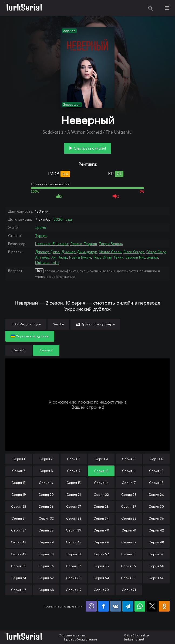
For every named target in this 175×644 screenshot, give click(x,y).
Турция (41, 236)
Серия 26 (46, 506)
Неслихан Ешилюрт (52, 244)
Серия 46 (101, 542)
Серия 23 (129, 495)
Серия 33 (74, 518)
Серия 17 (129, 483)
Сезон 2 (46, 350)
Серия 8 (46, 471)
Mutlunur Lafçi (47, 263)
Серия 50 (46, 554)
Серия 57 (74, 566)
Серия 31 (18, 518)
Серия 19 (19, 495)
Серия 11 (129, 471)
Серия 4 (101, 459)
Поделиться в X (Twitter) (152, 606)
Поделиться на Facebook (103, 606)
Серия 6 (156, 459)
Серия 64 (101, 578)
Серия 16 (101, 483)
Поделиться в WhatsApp (140, 606)
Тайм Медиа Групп (26, 324)
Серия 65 (129, 578)
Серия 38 (46, 530)
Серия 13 (18, 483)
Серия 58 (101, 566)
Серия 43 (18, 542)
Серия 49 (19, 554)
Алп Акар (59, 257)
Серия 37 (18, 530)
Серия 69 (74, 590)
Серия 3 (74, 459)
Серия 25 (19, 506)
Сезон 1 (18, 350)
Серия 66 (156, 578)
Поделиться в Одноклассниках (164, 606)
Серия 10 (101, 471)
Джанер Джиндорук (79, 252)
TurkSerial (24, 8)
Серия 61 (19, 578)
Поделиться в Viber (91, 606)
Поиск (151, 8)
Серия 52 (101, 554)
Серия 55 (19, 566)
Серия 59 (129, 566)
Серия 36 (156, 518)
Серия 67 (19, 590)
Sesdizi (58, 324)
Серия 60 (156, 566)
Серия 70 (101, 590)
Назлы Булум (80, 257)
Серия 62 (46, 578)
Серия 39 (74, 530)
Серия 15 (74, 483)
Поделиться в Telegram (128, 606)
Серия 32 (46, 518)
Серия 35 (129, 518)
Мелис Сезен (110, 252)
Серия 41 (129, 530)
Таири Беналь (111, 244)
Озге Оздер (134, 252)
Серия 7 (19, 471)
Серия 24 (156, 495)
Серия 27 (74, 506)
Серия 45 (74, 542)
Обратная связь (72, 635)
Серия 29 (129, 506)
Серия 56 (46, 566)
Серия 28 (101, 506)
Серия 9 (74, 471)
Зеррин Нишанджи (142, 257)
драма (41, 227)
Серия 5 (129, 459)
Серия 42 (156, 530)
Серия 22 (101, 495)
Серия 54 (156, 554)
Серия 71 (129, 590)
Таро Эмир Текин (108, 257)
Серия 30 (156, 506)
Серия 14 (46, 483)
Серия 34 (101, 518)
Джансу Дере (47, 252)
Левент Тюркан (84, 244)
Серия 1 (19, 459)
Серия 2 (46, 459)
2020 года (63, 219)
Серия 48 (156, 542)
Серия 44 (46, 542)
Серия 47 (129, 542)
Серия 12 (156, 471)
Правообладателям (80, 639)
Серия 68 (46, 590)
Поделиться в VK (116, 606)
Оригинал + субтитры (95, 324)
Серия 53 (129, 554)
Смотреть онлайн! (90, 148)
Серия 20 (46, 495)
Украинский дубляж (30, 336)
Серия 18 (156, 483)
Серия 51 (74, 554)
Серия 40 (101, 530)
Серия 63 (74, 578)
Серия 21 (74, 495)
